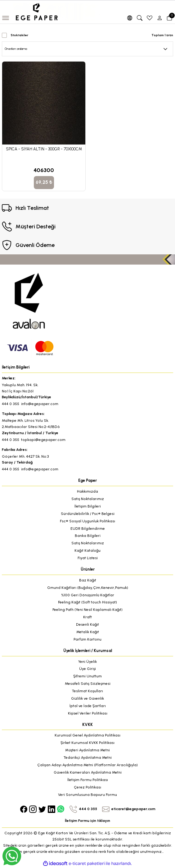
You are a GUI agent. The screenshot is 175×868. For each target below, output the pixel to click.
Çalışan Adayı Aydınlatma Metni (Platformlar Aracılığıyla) (87, 765)
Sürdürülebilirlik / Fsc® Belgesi (88, 514)
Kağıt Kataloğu (87, 551)
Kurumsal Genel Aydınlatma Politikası (87, 735)
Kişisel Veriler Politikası (88, 713)
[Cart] (169, 18)
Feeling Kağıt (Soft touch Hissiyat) (87, 602)
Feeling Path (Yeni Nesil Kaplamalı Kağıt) (87, 610)
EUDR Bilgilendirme (88, 529)
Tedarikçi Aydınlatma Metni (88, 758)
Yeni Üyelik (87, 662)
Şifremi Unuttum (87, 676)
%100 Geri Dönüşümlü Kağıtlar (88, 595)
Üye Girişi (87, 669)
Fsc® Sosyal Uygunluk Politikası (87, 521)
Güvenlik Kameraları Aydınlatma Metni (88, 772)
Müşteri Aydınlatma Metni (87, 750)
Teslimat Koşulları (87, 691)
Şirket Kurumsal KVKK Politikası (87, 743)
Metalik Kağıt (88, 632)
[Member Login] (159, 18)
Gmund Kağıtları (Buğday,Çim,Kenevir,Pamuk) (88, 588)
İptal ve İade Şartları (88, 706)
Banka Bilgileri (88, 536)
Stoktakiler (19, 35)
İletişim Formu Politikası (88, 780)
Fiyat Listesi (88, 558)
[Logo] (57, 12)
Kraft (87, 617)
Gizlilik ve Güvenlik (87, 698)
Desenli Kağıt (87, 624)
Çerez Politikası (87, 787)
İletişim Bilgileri (88, 506)
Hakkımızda (87, 491)
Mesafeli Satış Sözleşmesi (88, 684)
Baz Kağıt (88, 580)
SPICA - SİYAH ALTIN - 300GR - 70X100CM (44, 149)
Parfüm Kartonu (87, 639)
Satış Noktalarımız (88, 499)
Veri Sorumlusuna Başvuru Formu (87, 795)
